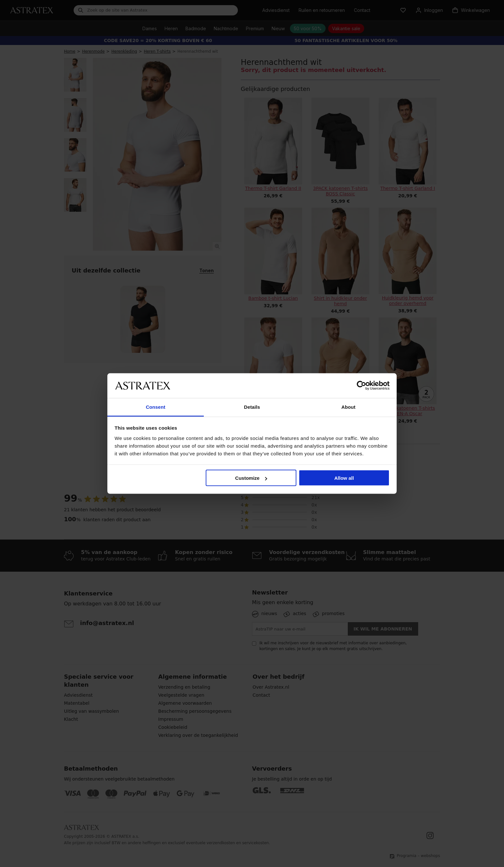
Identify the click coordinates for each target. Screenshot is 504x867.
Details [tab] (252, 407)
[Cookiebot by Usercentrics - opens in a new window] (361, 386)
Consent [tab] (156, 407)
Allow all (344, 478)
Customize (251, 478)
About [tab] (348, 407)
